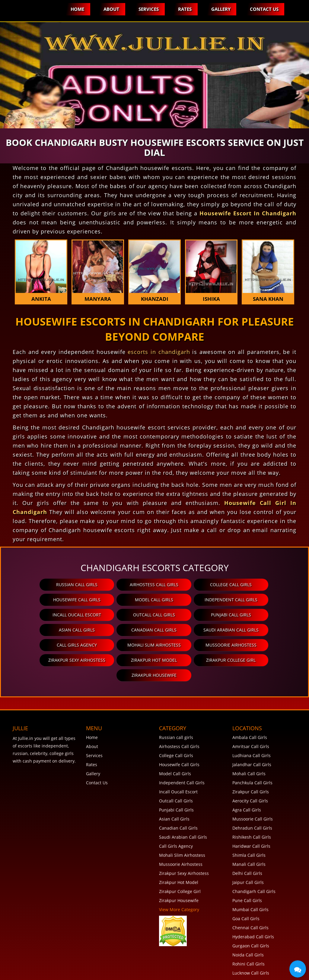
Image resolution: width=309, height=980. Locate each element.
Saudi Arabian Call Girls (261, 615)
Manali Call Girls (249, 834)
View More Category (179, 879)
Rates (184, 9)
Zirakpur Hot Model (82, 645)
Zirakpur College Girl (154, 645)
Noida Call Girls (248, 925)
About (110, 9)
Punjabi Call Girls (46, 615)
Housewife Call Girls (261, 585)
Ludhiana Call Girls (252, 725)
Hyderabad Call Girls (253, 906)
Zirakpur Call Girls (251, 762)
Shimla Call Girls (249, 825)
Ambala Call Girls (250, 707)
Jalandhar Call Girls (252, 734)
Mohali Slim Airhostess (118, 630)
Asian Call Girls (118, 615)
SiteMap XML (168, 973)
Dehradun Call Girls (252, 798)
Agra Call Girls (247, 780)
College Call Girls (190, 585)
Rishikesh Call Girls (252, 807)
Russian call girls (46, 585)
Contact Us (264, 9)
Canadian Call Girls (190, 615)
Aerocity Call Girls (250, 771)
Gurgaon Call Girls (251, 916)
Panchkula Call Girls (252, 752)
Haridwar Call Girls (251, 816)
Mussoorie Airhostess (190, 630)
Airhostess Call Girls (118, 585)
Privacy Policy (102, 973)
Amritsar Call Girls (251, 716)
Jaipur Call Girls (248, 852)
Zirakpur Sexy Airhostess (261, 630)
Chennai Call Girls (250, 897)
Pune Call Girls (247, 870)
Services (148, 9)
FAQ (21, 973)
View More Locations (253, 952)
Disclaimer (136, 973)
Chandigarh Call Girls (254, 861)
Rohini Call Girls (248, 934)
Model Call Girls (46, 600)
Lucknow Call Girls (251, 943)
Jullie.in (265, 967)
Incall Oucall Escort (190, 600)
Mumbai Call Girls (250, 879)
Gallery (220, 9)
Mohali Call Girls (249, 743)
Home (76, 9)
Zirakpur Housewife (226, 645)
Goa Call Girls (246, 888)
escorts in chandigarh (159, 352)
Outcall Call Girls (261, 600)
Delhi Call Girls (247, 843)
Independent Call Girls (118, 600)
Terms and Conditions (56, 973)
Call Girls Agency (46, 630)
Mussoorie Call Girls (253, 789)
